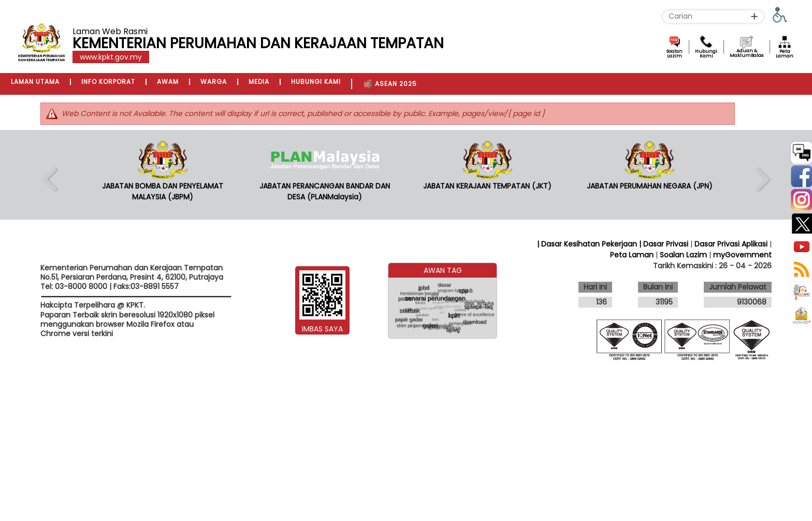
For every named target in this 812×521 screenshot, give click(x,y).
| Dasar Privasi (664, 244)
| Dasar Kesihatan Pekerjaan (588, 244)
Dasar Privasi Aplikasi (731, 244)
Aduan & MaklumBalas (746, 53)
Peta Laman (785, 54)
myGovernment (742, 255)
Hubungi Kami (706, 54)
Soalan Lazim (675, 54)
